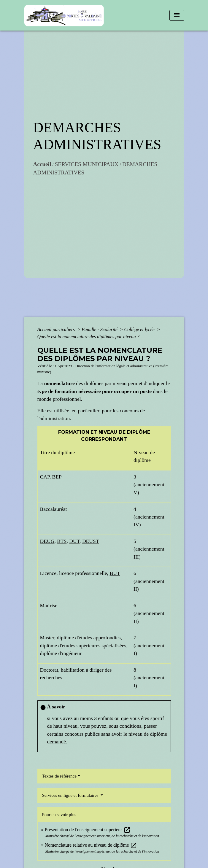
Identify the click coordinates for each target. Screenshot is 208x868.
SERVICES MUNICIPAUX (87, 164)
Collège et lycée (140, 329)
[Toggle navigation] (177, 15)
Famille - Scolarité (100, 329)
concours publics (82, 734)
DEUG (47, 541)
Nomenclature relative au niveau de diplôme (91, 845)
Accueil (42, 164)
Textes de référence (59, 776)
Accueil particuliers (57, 329)
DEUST (91, 541)
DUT (74, 541)
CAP (45, 477)
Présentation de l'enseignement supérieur (88, 830)
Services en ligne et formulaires (71, 795)
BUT (115, 573)
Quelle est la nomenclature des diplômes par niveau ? (88, 337)
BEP (57, 477)
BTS (62, 541)
